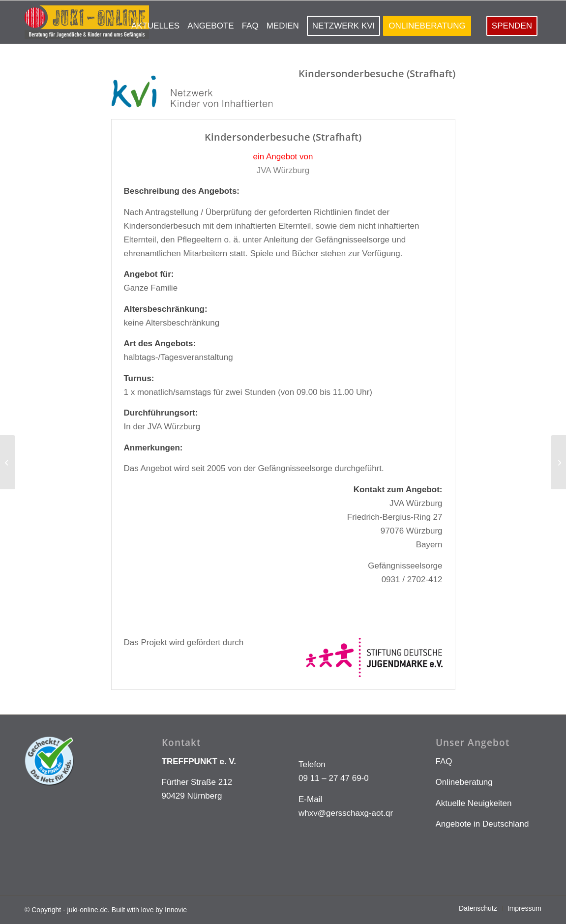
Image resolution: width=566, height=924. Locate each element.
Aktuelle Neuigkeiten (474, 803)
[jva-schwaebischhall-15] (558, 462)
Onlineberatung (464, 782)
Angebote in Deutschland (482, 824)
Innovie (176, 910)
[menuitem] (155, 22)
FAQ (444, 761)
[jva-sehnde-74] (8, 462)
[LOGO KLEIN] (87, 22)
